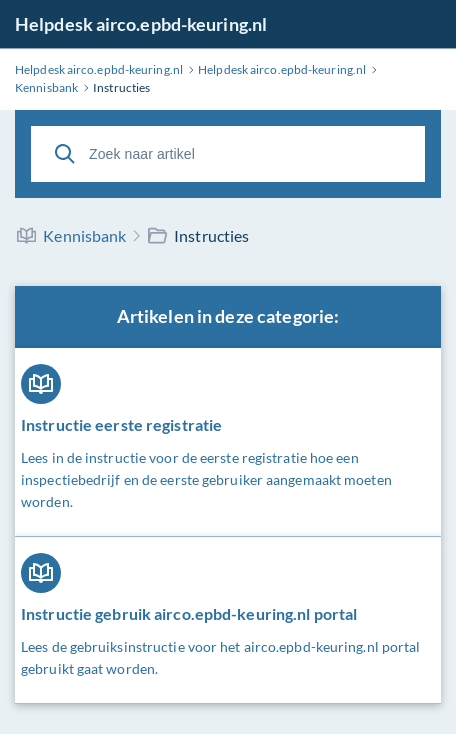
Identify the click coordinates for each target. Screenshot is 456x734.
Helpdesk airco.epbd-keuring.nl (141, 24)
